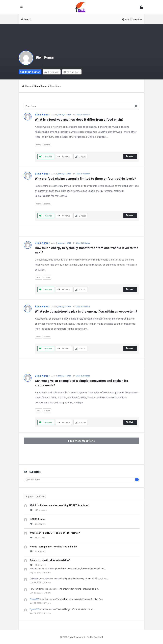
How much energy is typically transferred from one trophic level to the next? (87, 250)
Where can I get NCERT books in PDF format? (55, 533)
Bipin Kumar (45, 57)
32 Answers (38, 524)
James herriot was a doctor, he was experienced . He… (80, 568)
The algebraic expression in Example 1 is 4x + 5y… (80, 599)
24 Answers (38, 551)
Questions (72, 72)
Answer (130, 156)
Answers (41, 497)
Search (26, 19)
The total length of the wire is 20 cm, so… (75, 609)
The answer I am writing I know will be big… (79, 589)
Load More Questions (81, 441)
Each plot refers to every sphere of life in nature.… (85, 579)
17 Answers (38, 565)
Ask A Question (132, 19)
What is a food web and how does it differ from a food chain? (79, 120)
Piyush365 (34, 599)
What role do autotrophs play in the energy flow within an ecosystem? (86, 311)
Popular (29, 497)
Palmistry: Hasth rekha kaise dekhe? (50, 560)
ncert (38, 145)
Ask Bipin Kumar (30, 72)
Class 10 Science (83, 115)
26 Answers (38, 538)
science (47, 145)
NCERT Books (37, 519)
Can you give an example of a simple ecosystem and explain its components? (82, 383)
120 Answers (38, 510)
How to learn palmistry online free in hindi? (53, 547)
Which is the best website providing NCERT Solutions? (60, 505)
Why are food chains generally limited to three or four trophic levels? (85, 179)
